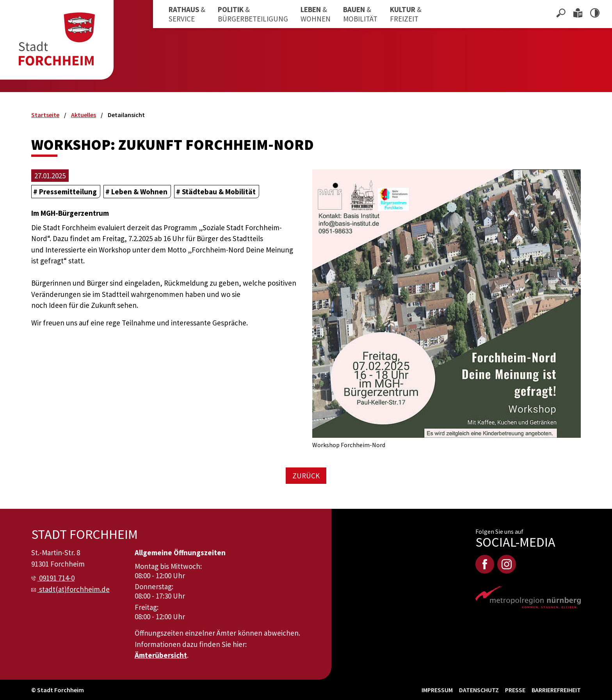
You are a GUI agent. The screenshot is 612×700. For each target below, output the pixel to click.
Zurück (306, 476)
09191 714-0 (57, 578)
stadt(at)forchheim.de (74, 589)
